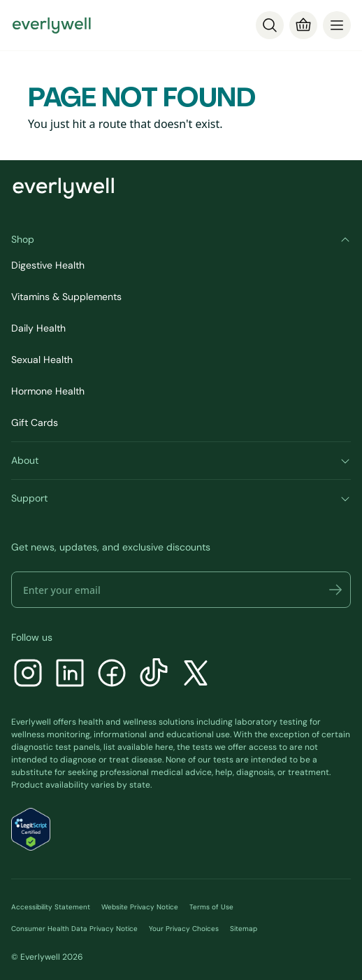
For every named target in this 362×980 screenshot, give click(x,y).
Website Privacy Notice (140, 907)
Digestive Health (48, 265)
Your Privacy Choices (184, 929)
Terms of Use (211, 907)
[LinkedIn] (70, 675)
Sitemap (244, 929)
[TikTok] (154, 675)
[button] (335, 590)
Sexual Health (42, 360)
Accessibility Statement (51, 907)
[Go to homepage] (52, 25)
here (164, 747)
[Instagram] (28, 675)
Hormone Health (48, 391)
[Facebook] (112, 675)
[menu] (337, 25)
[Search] (270, 25)
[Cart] (303, 25)
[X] (196, 675)
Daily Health (38, 328)
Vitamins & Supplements (66, 297)
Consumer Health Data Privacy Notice (74, 929)
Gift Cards (35, 422)
